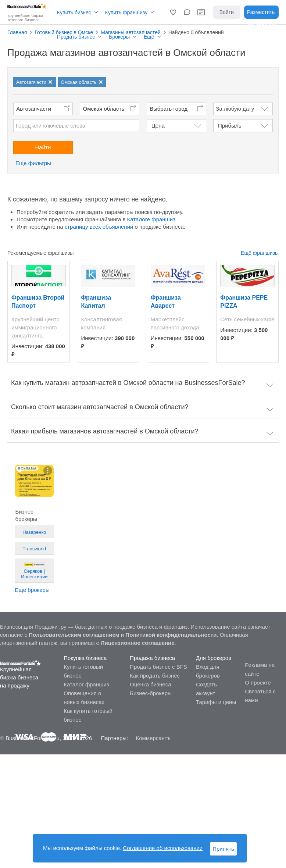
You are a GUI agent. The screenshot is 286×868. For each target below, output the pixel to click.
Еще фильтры (33, 163)
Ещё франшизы (260, 253)
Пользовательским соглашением (74, 635)
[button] (173, 12)
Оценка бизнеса (150, 684)
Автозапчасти (34, 109)
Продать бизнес (76, 37)
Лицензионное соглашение (138, 643)
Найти (43, 147)
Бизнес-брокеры (151, 693)
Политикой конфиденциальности (171, 635)
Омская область (104, 109)
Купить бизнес (74, 12)
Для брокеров (214, 658)
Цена (158, 126)
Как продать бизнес (155, 676)
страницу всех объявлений (99, 227)
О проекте (258, 683)
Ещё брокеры (32, 590)
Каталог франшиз (86, 684)
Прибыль (230, 126)
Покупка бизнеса (85, 658)
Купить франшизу (126, 12)
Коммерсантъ (153, 738)
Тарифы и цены (216, 702)
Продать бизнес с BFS (158, 667)
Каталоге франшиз (151, 219)
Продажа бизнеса (152, 658)
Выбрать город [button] (169, 109)
